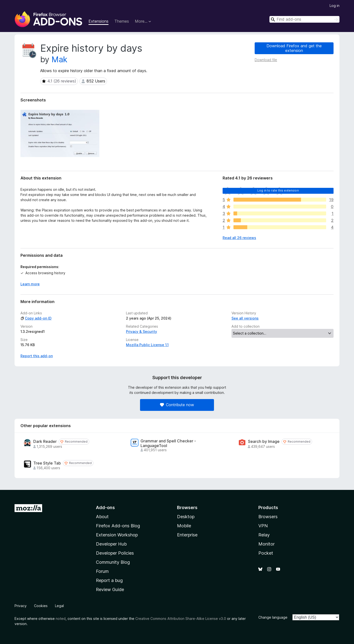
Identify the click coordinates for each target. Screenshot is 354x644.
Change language (273, 617)
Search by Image (264, 442)
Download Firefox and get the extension (294, 48)
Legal (59, 606)
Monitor (266, 544)
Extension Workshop (117, 535)
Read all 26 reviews (239, 238)
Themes (122, 21)
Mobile (184, 526)
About (102, 517)
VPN (263, 526)
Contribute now (177, 405)
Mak (59, 59)
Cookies (41, 606)
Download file (266, 60)
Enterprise (187, 535)
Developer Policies (115, 553)
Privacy (21, 606)
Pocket (266, 553)
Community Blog (113, 562)
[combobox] (304, 19)
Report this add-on (37, 356)
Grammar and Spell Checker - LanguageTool (168, 443)
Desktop (186, 517)
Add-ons (105, 507)
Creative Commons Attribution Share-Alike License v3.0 (181, 619)
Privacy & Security (142, 331)
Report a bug (109, 580)
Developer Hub (111, 544)
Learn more (30, 284)
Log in (335, 6)
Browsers (268, 517)
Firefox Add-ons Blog (118, 526)
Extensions (98, 21)
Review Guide (110, 589)
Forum (102, 571)
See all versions (245, 318)
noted (61, 619)
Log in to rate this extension (278, 190)
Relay (264, 535)
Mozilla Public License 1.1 (147, 345)
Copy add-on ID (36, 318)
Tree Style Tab (47, 463)
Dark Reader (45, 442)
